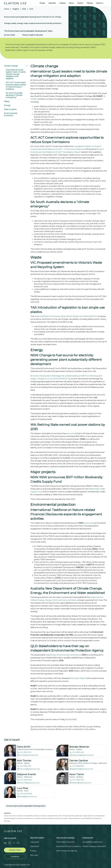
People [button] (42, 3)
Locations (15, 857)
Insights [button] (62, 3)
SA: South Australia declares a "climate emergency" (14, 95)
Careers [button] (80, 3)
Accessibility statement (93, 842)
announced (71, 433)
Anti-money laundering (67, 851)
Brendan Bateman (79, 747)
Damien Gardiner (79, 761)
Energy (7, 105)
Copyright (35, 842)
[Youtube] (19, 843)
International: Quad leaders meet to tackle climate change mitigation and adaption (16, 74)
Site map (34, 855)
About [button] (71, 3)
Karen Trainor (77, 774)
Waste (7, 101)
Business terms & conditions (69, 846)
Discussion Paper (78, 678)
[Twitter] (15, 843)
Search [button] (100, 3)
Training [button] (90, 3)
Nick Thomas (24, 761)
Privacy (33, 851)
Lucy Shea (22, 788)
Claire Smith (24, 747)
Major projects (10, 109)
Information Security (65, 842)
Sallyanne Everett (26, 774)
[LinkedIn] (6, 843)
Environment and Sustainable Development (26, 806)
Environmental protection (11, 114)
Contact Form (15, 850)
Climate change (11, 66)
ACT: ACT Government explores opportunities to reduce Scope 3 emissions (16, 86)
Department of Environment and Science (63, 655)
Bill (87, 271)
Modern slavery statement (94, 846)
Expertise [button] (52, 3)
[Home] (15, 3)
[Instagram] (11, 843)
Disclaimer (35, 846)
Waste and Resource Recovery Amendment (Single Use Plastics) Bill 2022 (66, 316)
